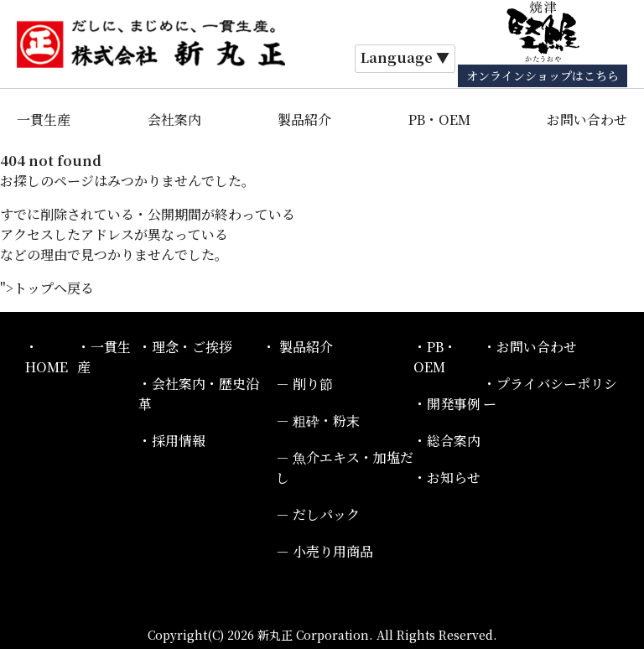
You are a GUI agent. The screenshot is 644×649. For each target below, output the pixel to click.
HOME (47, 367)
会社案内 (174, 119)
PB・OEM (439, 119)
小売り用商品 (333, 551)
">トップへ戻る (47, 288)
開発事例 (454, 404)
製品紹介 (304, 119)
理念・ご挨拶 (192, 347)
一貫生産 (44, 119)
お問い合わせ (587, 119)
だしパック (326, 514)
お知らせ (454, 478)
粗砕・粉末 (326, 421)
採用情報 (179, 441)
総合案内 (454, 441)
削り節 (313, 384)
